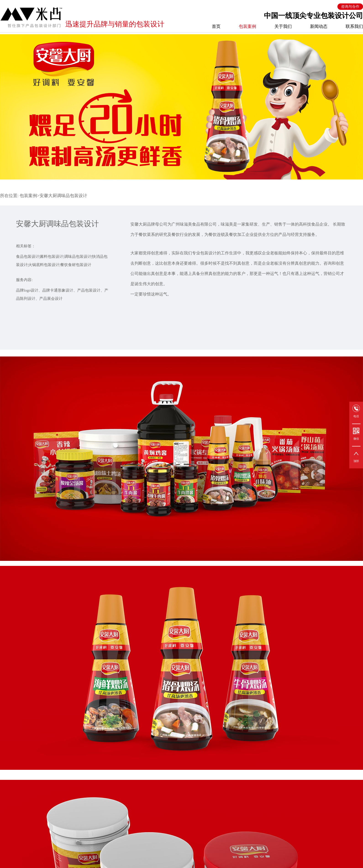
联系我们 (354, 26)
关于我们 (283, 26)
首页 (216, 26)
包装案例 (247, 26)
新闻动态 (319, 26)
